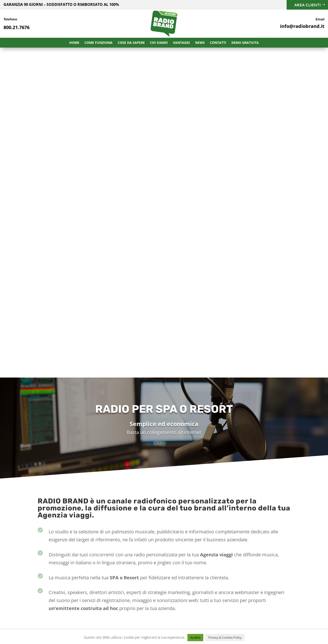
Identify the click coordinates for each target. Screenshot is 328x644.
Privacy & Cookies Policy (225, 637)
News (200, 43)
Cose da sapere (131, 43)
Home (74, 43)
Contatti (218, 43)
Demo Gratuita (245, 43)
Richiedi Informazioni (215, 450)
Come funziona (98, 43)
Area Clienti (307, 5)
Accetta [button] (195, 637)
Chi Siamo (159, 43)
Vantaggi (181, 43)
